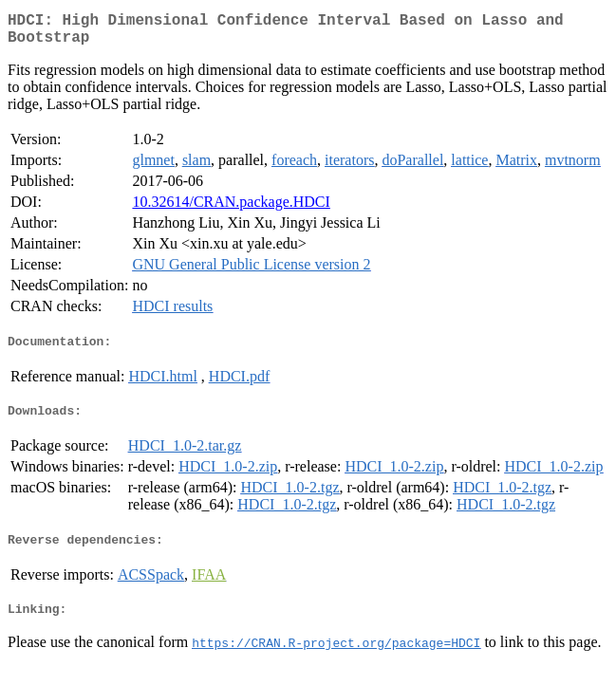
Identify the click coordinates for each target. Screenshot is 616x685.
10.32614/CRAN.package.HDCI (231, 209)
